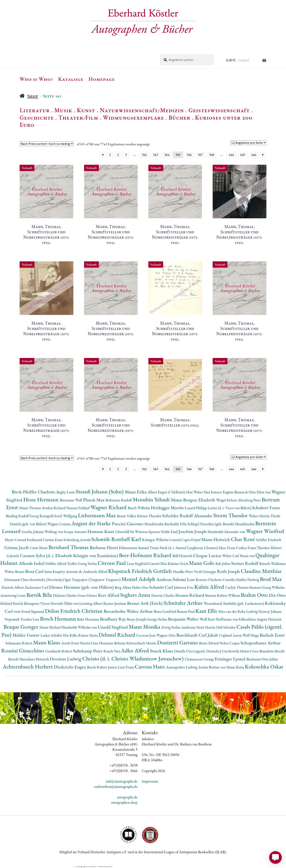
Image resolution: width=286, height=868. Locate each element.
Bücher (179, 117)
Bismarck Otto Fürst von (253, 492)
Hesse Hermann (42, 499)
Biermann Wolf (71, 500)
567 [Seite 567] (200, 155)
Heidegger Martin (168, 508)
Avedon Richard (54, 508)
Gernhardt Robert (59, 651)
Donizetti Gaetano (178, 642)
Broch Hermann (59, 619)
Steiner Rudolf (245, 563)
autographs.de (127, 797)
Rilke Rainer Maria (84, 635)
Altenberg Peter (250, 500)
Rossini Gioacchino (23, 650)
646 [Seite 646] (254, 155)
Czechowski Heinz (236, 651)
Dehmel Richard (117, 635)
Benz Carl (35, 571)
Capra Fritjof (191, 540)
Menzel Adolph (139, 579)
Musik (63, 110)
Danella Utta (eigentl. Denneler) (198, 651)
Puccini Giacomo (128, 524)
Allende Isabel (32, 563)
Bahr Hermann (89, 619)
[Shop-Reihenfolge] (47, 144)
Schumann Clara (17, 580)
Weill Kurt (208, 619)
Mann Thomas (30, 508)
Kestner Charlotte (209, 580)
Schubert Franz (266, 508)
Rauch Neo (112, 651)
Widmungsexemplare (133, 117)
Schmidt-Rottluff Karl (117, 539)
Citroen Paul (112, 563)
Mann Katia (236, 667)
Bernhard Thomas (69, 547)
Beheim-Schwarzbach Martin (136, 643)
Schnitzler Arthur (184, 603)
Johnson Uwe (184, 587)
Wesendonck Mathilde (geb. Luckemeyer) (234, 603)
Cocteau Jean (146, 635)
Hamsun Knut (101, 531)
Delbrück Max (182, 492)
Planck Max (94, 500)
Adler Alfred (136, 650)
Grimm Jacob (17, 547)
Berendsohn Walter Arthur (129, 611)
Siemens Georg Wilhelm (267, 587)
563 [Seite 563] (156, 155)
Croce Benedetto (262, 651)
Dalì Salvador (226, 627)
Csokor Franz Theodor (253, 548)
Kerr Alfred (109, 595)
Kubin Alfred (210, 587)
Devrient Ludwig (66, 659)
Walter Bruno (15, 572)
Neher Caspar (230, 643)
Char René (244, 539)
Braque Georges (21, 627)
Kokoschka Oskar (264, 666)
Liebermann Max (97, 515)
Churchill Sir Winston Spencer (138, 532)
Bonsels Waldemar (273, 564)
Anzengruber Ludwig (182, 667)
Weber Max (202, 492)
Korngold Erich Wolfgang (59, 516)
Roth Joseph (229, 571)
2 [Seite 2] (118, 155)
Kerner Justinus (115, 603)
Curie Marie (39, 548)
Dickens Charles (65, 595)
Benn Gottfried (165, 611)
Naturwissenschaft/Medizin (142, 110)
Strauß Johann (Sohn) (100, 491)
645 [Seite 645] (243, 155)
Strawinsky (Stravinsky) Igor (51, 580)
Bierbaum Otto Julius (262, 659)
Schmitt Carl (162, 587)
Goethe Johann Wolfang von (43, 532)
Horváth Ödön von (65, 603)
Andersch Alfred (96, 572)
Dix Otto (277, 595)
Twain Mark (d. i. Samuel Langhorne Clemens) (184, 548)
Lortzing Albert (91, 603)
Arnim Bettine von (212, 667)
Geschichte (37, 117)
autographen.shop (124, 802)
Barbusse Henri (104, 547)
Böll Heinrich (183, 556)
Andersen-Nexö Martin (199, 627)
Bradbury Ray (113, 619)
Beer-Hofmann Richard (146, 555)
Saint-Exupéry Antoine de (64, 572)
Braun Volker (127, 516)
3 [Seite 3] (126, 155)
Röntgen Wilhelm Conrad (162, 540)
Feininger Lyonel (231, 659)
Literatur (35, 110)
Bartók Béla (40, 595)
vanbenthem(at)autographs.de (116, 786)
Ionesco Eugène (223, 492)
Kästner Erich (178, 564)
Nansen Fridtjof (79, 508)
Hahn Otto (141, 587)
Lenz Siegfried (138, 564)
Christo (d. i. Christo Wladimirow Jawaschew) (134, 658)
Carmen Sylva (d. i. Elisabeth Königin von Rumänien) (69, 555)
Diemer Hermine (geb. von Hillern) (82, 587)
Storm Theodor (231, 515)
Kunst (86, 110)
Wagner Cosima (59, 524)
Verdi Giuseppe (205, 572)
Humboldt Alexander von (227, 532)
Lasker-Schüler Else (55, 635)
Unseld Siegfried (113, 627)
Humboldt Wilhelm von (80, 627)
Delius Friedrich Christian (74, 611)
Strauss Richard (190, 595)
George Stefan (157, 619)
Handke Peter (183, 572)
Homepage (102, 79)
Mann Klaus (47, 642)
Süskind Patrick (12, 603)
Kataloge (71, 79)
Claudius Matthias (261, 571)
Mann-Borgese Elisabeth (193, 500)
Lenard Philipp (196, 508)
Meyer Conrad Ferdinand (24, 540)
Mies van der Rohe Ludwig (238, 611)
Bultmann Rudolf (119, 500)
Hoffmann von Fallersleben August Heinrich (249, 619)
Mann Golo (202, 563)
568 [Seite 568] (212, 155)
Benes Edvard (209, 643)
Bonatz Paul (186, 611)
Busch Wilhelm (139, 508)
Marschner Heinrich (34, 659)
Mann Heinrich (216, 539)
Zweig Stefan (171, 627)
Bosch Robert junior (102, 667)
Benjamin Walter (184, 619)
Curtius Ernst (53, 540)
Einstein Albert (13, 587)
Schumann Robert (19, 643)
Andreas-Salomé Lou (176, 579)
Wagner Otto (166, 635)
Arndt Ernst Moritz (76, 643)
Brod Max (271, 579)
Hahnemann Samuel (134, 548)
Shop (33, 96)
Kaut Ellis (207, 611)
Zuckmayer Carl (37, 587)
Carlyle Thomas (237, 587)
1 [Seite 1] (110, 155)
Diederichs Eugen (70, 667)
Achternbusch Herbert (28, 666)
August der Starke (92, 523)
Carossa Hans (150, 666)
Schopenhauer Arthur (261, 643)
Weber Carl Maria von (239, 556)
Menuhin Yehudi (152, 499)
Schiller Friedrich (269, 540)
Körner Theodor (150, 516)
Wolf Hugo (251, 635)
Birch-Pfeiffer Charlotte (34, 492)
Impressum (150, 781)
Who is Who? (36, 79)
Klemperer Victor (37, 603)
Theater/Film (78, 117)
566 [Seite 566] (189, 155)
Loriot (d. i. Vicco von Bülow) (230, 508)
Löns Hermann (102, 643)
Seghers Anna (136, 595)
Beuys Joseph (137, 619)
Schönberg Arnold (78, 540)
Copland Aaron (231, 635)
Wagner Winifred (265, 531)
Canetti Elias (158, 564)
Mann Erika (136, 492)
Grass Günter (88, 595)
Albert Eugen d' (160, 492)
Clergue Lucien (208, 555)
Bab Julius (223, 564)
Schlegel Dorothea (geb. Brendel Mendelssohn (221, 524)
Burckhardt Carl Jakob (198, 635)
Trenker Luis (30, 619)
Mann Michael (50, 627)
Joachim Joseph (193, 531)
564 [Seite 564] (167, 155)
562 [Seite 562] (144, 155)
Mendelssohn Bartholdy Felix (166, 524)
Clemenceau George (200, 659)
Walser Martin (260, 516)
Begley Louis (66, 492)
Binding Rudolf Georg (23, 516)
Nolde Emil (170, 532)
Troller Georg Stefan (82, 564)
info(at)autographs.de (122, 781)
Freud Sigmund (33, 611)
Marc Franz (227, 548)
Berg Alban (123, 587)
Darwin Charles (163, 595)
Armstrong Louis (13, 595)
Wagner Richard (109, 507)
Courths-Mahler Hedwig (241, 580)
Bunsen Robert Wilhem (223, 595)
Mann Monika (145, 627)
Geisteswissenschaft (219, 110)
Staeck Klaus (162, 651)
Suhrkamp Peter (88, 651)
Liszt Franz (126, 667)
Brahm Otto (255, 595)
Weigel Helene (227, 500)
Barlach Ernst (272, 635)
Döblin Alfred (56, 564)
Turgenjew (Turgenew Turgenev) (97, 580)
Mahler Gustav (26, 635)
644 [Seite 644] (232, 155)
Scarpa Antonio (76, 532)
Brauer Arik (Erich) (145, 603)
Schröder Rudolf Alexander (188, 516)
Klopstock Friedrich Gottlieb (140, 571)
